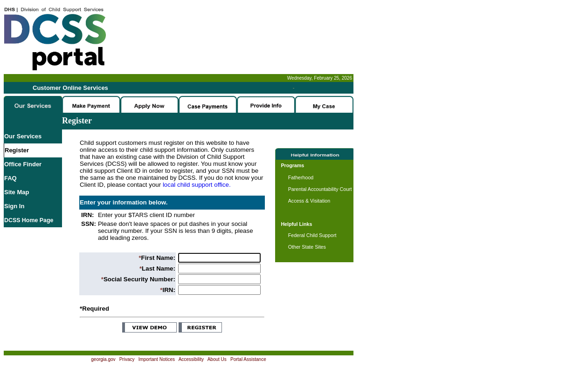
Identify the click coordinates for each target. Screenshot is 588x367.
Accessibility (191, 359)
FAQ (10, 178)
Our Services (23, 136)
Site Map (17, 192)
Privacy (127, 359)
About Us (217, 359)
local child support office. (197, 185)
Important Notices (157, 359)
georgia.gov (103, 359)
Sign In (14, 206)
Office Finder (23, 164)
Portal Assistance (248, 359)
